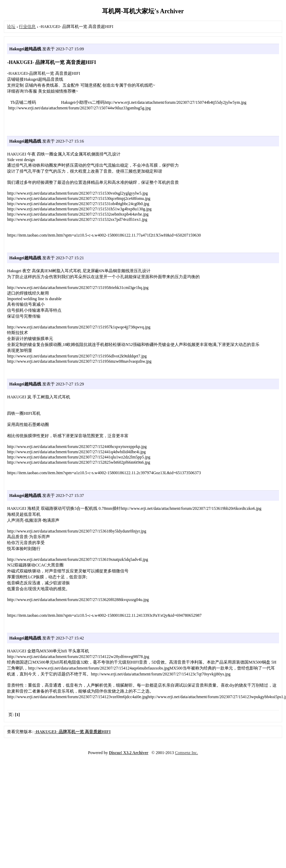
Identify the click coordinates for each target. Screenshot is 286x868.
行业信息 (27, 27)
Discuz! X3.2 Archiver (129, 753)
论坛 (11, 27)
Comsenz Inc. (186, 753)
